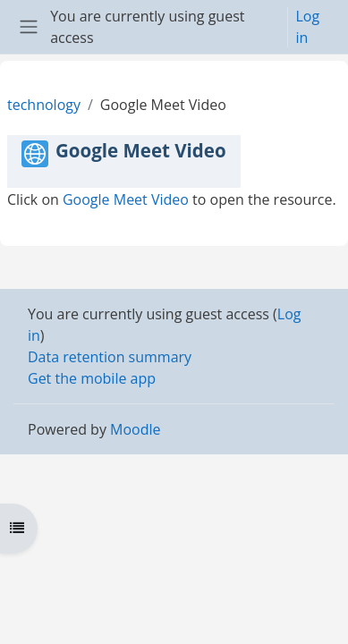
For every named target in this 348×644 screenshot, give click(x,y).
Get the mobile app (92, 378)
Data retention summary (110, 357)
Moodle (135, 429)
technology (44, 105)
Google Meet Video (126, 199)
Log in (307, 27)
